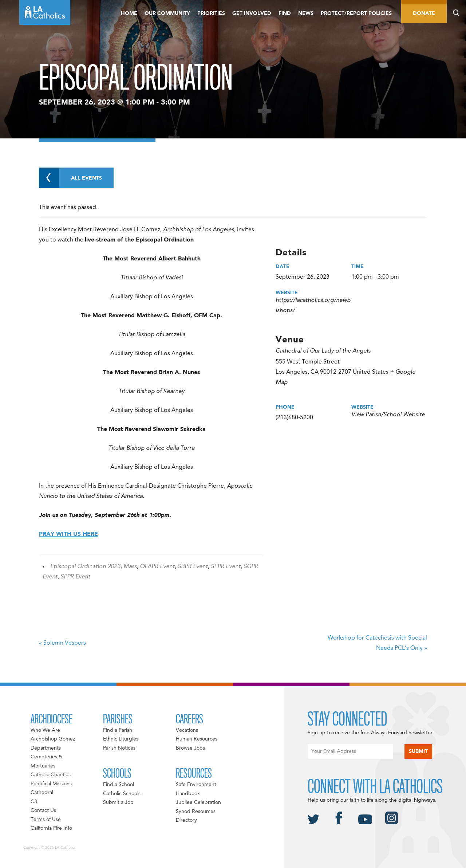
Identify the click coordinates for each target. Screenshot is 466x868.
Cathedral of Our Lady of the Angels (323, 351)
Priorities (211, 13)
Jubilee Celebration (198, 802)
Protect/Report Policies (356, 13)
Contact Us (43, 810)
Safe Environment (196, 785)
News (306, 13)
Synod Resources (196, 812)
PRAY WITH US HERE (68, 534)
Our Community (167, 13)
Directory (186, 820)
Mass (130, 567)
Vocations (187, 730)
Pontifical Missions (51, 784)
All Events (70, 178)
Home (129, 13)
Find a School (119, 785)
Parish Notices (119, 748)
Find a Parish (118, 730)
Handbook (188, 794)
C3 (34, 802)
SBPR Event (193, 567)
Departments (46, 748)
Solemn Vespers (62, 643)
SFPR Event (226, 567)
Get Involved (252, 13)
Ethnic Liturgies (121, 739)
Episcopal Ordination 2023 (85, 567)
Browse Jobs (190, 748)
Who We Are (45, 730)
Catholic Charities (51, 775)
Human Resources (197, 739)
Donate (424, 13)
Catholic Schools (122, 794)
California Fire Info (51, 828)
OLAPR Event (157, 567)
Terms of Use (46, 820)
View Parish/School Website (388, 415)
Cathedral (42, 793)
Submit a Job (118, 802)
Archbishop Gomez (53, 739)
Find (285, 13)
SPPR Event (75, 577)
